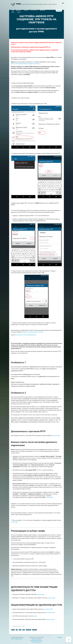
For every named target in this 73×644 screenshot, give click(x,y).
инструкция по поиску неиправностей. (26, 335)
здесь (35, 616)
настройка (35, 630)
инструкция (28, 630)
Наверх (60, 637)
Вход (59, 10)
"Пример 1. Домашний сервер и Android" (32, 332)
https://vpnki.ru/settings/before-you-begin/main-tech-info (25, 64)
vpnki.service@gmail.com (17, 639)
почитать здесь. (51, 619)
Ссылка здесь (49, 497)
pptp (24, 630)
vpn (17, 630)
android (13, 630)
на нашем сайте (48, 609)
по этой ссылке (56, 436)
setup (20, 630)
